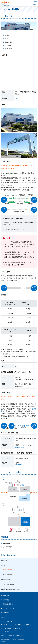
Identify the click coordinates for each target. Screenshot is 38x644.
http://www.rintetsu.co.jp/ (25, 458)
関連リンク (4, 618)
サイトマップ (5, 632)
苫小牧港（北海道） (8, 575)
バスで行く (9, 45)
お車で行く (9, 42)
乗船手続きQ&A (6, 579)
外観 (6, 39)
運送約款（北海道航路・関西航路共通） (13, 635)
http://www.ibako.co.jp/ (24, 380)
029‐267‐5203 (19, 465)
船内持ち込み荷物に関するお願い (11, 589)
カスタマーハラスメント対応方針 (11, 628)
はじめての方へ (8, 547)
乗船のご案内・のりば (8, 555)
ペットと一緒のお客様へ (8, 584)
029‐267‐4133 (19, 98)
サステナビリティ (9, 608)
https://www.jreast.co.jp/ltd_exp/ (26, 439)
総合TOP (7, 596)
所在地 (7, 35)
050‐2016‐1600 (19, 447)
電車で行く (9, 49)
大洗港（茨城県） (8, 570)
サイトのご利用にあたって (9, 621)
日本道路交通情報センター (14, 229)
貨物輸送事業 (8, 604)
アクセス (4, 565)
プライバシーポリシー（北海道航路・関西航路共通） (16, 625)
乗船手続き (6, 544)
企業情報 (6, 600)
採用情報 (6, 613)
